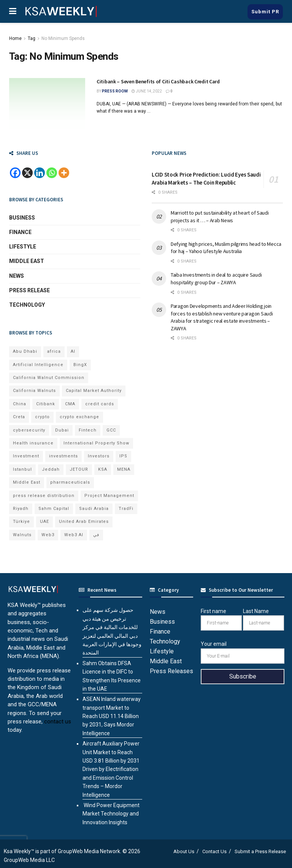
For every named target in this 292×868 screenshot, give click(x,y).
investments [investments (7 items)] (63, 456)
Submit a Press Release (260, 851)
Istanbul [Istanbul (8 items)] (22, 469)
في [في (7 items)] (96, 535)
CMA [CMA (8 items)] (70, 404)
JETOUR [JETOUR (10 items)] (79, 469)
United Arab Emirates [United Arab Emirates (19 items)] (84, 522)
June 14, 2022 (147, 91)
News (17, 276)
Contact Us (214, 851)
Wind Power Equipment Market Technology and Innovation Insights (111, 814)
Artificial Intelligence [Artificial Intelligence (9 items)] (38, 365)
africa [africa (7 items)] (54, 351)
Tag (32, 38)
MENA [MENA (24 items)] (124, 469)
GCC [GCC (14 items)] (111, 430)
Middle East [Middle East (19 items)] (27, 482)
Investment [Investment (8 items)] (26, 456)
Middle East (27, 261)
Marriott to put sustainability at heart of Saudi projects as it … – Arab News (220, 217)
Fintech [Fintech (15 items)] (88, 430)
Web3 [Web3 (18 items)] (48, 535)
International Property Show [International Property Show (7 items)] (96, 443)
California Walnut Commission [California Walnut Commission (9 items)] (49, 378)
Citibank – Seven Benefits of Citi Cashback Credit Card (158, 81)
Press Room (115, 91)
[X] (27, 173)
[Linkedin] (40, 173)
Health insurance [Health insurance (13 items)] (33, 443)
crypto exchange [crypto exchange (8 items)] (79, 417)
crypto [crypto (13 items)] (42, 417)
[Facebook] (15, 173)
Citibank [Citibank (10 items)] (46, 404)
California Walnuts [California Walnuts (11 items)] (34, 391)
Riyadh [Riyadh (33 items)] (21, 509)
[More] (64, 173)
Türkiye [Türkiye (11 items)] (21, 522)
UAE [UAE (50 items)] (44, 522)
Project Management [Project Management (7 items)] (109, 496)
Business (22, 218)
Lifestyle (23, 247)
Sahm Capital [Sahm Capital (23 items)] (54, 509)
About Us (184, 851)
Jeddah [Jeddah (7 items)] (51, 469)
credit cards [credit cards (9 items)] (100, 404)
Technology (27, 305)
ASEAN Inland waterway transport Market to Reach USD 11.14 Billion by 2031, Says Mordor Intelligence (112, 716)
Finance (20, 232)
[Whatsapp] (52, 173)
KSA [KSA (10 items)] (103, 469)
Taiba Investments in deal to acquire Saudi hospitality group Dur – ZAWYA (216, 279)
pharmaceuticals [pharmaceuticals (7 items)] (70, 482)
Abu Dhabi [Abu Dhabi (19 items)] (25, 351)
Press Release (29, 290)
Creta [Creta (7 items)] (19, 417)
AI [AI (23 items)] (73, 351)
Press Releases (171, 671)
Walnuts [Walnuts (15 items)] (22, 535)
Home (15, 38)
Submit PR (265, 12)
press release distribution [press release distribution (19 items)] (44, 496)
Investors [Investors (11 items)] (99, 456)
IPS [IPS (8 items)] (123, 456)
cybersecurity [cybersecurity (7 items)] (29, 430)
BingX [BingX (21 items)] (80, 365)
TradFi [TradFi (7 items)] (126, 509)
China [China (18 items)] (20, 404)
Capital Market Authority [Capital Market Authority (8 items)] (94, 391)
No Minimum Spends (63, 38)
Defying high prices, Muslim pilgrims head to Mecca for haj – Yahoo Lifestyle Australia (226, 248)
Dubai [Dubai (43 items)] (62, 430)
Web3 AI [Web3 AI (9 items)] (74, 535)
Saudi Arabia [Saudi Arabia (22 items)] (94, 509)
